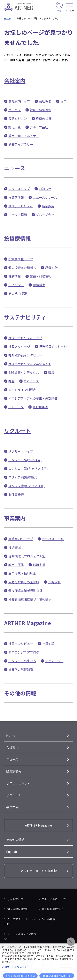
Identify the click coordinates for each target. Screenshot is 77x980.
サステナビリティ (21, 206)
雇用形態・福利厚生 (22, 573)
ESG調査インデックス (24, 372)
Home (7, 18)
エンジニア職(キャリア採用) (28, 469)
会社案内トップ (19, 101)
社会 (11, 381)
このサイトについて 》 (15, 967)
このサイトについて (54, 899)
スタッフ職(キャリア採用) (26, 486)
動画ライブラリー (21, 144)
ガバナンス (31, 381)
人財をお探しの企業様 (24, 582)
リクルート (17, 431)
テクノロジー (54, 661)
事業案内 (15, 518)
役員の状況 (44, 118)
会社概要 (45, 101)
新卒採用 (48, 206)
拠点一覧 (15, 127)
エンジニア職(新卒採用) (25, 460)
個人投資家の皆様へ (22, 268)
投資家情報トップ (21, 259)
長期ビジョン (18, 118)
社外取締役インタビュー (25, 355)
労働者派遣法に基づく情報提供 (30, 599)
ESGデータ (16, 407)
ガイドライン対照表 (22, 390)
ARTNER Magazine (28, 623)
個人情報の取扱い (52, 909)
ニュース (15, 168)
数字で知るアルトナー (24, 136)
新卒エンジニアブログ (24, 652)
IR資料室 (39, 285)
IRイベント (16, 285)
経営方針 (51, 268)
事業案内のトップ (21, 539)
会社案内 (15, 80)
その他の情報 (20, 693)
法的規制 (54, 582)
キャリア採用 (18, 215)
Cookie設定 (49, 919)
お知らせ (45, 189)
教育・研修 (16, 565)
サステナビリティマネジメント (30, 364)
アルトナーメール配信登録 (38, 871)
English (11, 851)
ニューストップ (19, 189)
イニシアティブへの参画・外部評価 (33, 398)
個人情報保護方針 (18, 909)
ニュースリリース (45, 197)
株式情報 (15, 276)
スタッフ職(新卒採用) (23, 477)
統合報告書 (40, 407)
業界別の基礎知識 (21, 669)
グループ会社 (39, 127)
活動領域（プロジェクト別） (28, 556)
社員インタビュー (21, 644)
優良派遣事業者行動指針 (25, 591)
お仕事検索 (16, 494)
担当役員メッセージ (53, 346)
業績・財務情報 (41, 276)
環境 (51, 372)
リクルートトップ (21, 451)
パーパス (15, 110)
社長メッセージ (19, 346)
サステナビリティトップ (25, 338)
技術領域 (15, 547)
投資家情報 (16, 197)
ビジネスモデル (53, 539)
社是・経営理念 (41, 110)
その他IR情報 (18, 293)
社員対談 (48, 644)
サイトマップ (15, 899)
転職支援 (39, 565)
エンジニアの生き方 (22, 661)
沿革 (63, 101)
